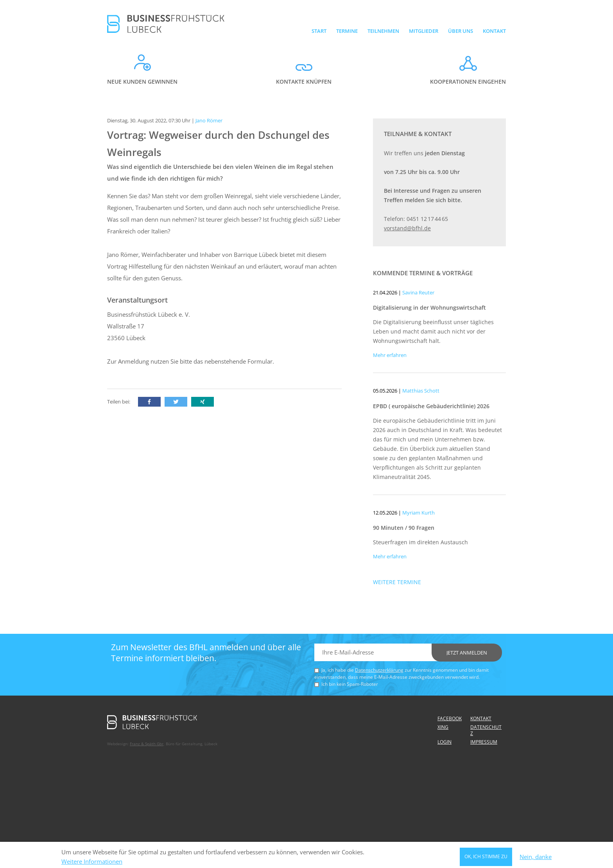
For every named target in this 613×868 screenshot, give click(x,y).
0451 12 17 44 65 (427, 219)
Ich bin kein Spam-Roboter (350, 684)
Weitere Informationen (92, 863)
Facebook (450, 718)
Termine (347, 31)
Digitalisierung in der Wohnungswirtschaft (429, 308)
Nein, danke (536, 858)
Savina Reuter (418, 292)
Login (445, 742)
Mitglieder (424, 31)
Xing (443, 727)
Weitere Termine (397, 582)
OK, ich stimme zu (486, 858)
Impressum (484, 742)
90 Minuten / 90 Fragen (404, 528)
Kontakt (494, 31)
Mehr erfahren (390, 355)
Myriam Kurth (419, 513)
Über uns (461, 31)
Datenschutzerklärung (379, 670)
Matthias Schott (421, 391)
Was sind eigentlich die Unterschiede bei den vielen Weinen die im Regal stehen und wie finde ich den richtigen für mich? (220, 172)
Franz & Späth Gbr (147, 744)
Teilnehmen (383, 31)
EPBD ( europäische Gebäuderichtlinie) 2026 (431, 406)
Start (319, 31)
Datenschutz (486, 730)
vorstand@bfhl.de (407, 228)
